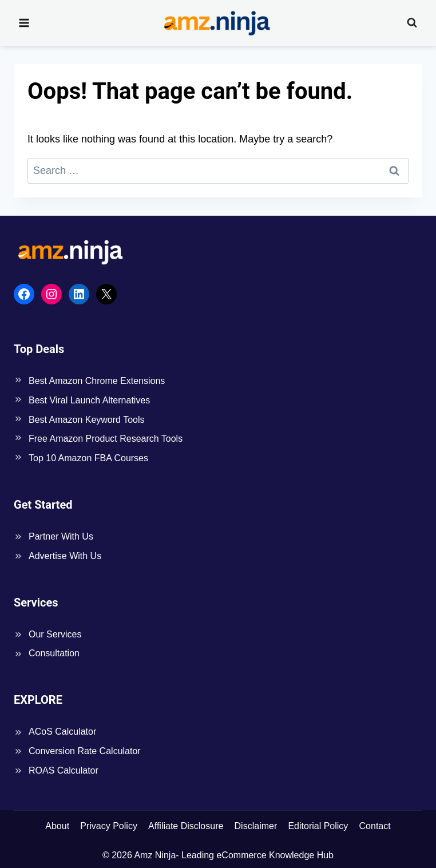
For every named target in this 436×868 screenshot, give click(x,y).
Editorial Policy (318, 826)
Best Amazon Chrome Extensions (97, 381)
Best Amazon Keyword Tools (86, 420)
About (57, 826)
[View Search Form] (412, 23)
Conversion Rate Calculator (85, 751)
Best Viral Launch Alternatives (89, 400)
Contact (375, 826)
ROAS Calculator (64, 770)
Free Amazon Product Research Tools (106, 439)
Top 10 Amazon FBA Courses (88, 458)
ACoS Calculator (62, 732)
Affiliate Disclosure (186, 826)
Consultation (54, 653)
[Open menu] (24, 23)
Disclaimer (256, 826)
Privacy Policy (109, 826)
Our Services (55, 634)
